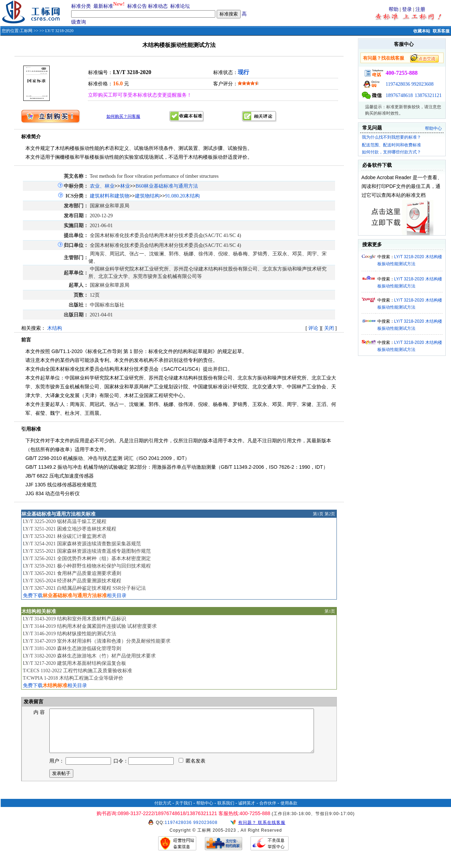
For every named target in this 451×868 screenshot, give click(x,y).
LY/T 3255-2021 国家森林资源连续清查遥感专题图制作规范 (87, 551)
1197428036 (398, 84)
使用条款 (289, 812)
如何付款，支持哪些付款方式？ (391, 152)
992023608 (423, 84)
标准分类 (81, 6)
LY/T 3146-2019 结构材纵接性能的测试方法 (70, 634)
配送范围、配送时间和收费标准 (391, 145)
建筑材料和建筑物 (110, 196)
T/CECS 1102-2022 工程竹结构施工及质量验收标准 (77, 671)
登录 (407, 9)
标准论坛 (180, 6)
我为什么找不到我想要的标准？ (391, 137)
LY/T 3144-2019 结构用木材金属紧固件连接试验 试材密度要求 (90, 626)
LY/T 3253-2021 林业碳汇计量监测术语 (65, 536)
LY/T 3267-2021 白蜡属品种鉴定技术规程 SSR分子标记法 (85, 588)
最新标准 (103, 6)
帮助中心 (433, 128)
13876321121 (428, 95)
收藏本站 (422, 31)
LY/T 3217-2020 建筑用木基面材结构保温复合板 (75, 663)
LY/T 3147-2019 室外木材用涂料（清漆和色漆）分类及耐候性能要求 (97, 641)
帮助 (394, 9)
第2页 (330, 514)
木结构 (55, 328)
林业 (125, 186)
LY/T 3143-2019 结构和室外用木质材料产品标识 (75, 619)
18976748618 (399, 95)
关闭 (329, 328)
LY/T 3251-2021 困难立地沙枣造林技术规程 (70, 529)
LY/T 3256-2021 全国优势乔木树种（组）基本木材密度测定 (87, 559)
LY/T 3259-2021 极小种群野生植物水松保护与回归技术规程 (87, 566)
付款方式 (163, 812)
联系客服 (441, 31)
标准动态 (158, 6)
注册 (420, 9)
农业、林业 (102, 186)
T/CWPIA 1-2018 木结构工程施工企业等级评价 (73, 678)
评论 (313, 328)
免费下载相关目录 (75, 596)
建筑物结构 (147, 196)
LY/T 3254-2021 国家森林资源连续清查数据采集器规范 (82, 544)
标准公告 (137, 6)
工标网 (26, 31)
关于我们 (184, 812)
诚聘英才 (247, 812)
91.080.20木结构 (183, 196)
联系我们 (226, 812)
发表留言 (33, 702)
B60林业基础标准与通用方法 (167, 186)
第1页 (318, 514)
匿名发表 (192, 769)
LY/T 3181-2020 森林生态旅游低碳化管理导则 (72, 648)
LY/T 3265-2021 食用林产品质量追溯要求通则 (72, 573)
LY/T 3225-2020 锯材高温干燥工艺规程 (65, 521)
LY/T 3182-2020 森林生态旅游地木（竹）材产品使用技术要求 (89, 656)
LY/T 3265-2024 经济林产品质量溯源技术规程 (72, 581)
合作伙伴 (268, 812)
